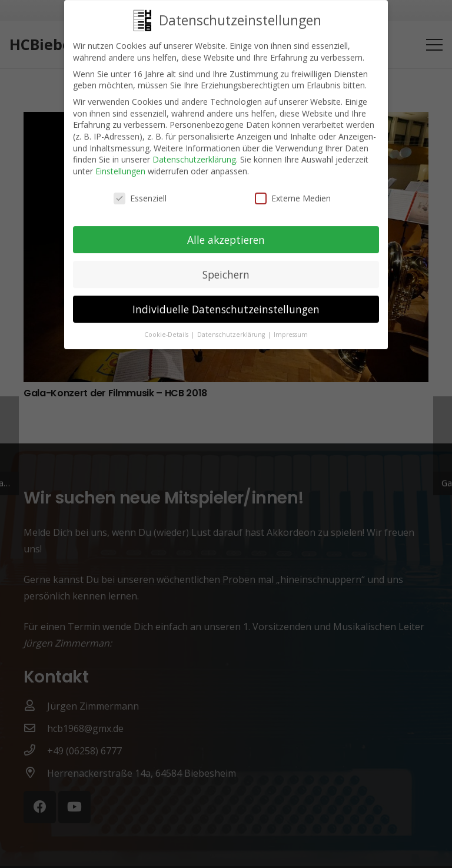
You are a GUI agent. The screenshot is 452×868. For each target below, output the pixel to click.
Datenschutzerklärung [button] (232, 329)
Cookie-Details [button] (167, 329)
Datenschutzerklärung (194, 153)
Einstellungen (120, 165)
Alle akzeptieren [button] (226, 234)
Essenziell (140, 192)
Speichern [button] (226, 269)
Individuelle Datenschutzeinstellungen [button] (226, 303)
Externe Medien (293, 192)
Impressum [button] (291, 329)
